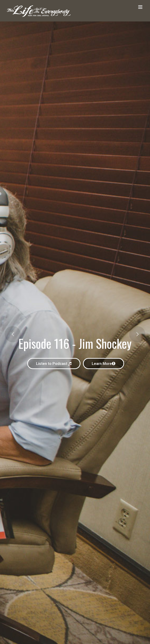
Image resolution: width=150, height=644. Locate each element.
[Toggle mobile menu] (141, 7)
